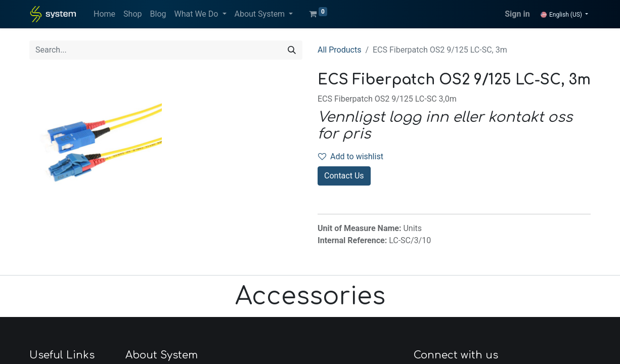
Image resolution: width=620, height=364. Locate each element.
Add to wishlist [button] (351, 156)
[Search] (292, 50)
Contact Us (344, 176)
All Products (339, 50)
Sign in (517, 14)
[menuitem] (104, 14)
